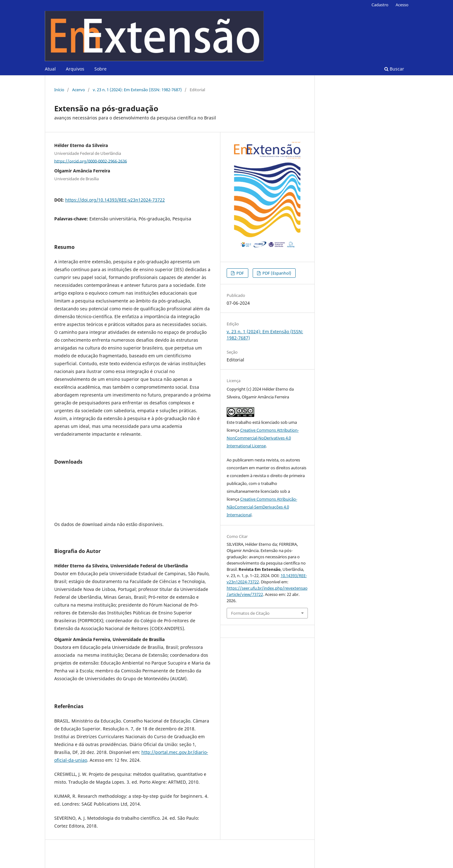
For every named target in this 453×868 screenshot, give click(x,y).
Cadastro (380, 5)
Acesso (402, 5)
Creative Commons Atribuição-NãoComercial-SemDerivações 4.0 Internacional (262, 507)
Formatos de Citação (250, 613)
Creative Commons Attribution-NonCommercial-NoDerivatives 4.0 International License (263, 438)
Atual (50, 69)
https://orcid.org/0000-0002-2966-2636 (91, 161)
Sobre (100, 69)
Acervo (79, 90)
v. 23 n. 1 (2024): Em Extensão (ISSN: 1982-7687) (137, 90)
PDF (240, 273)
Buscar (394, 69)
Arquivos (75, 69)
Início (59, 90)
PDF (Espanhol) (276, 273)
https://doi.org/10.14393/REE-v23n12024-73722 (115, 200)
